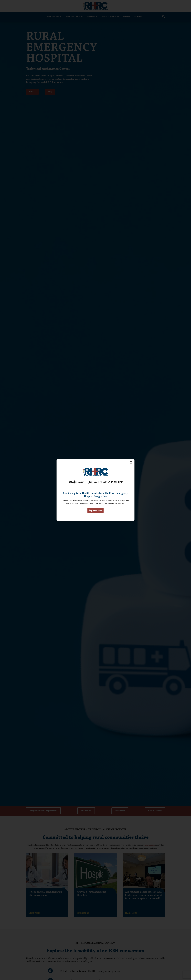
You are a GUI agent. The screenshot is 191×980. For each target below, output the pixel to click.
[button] (131, 461)
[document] (95, 490)
